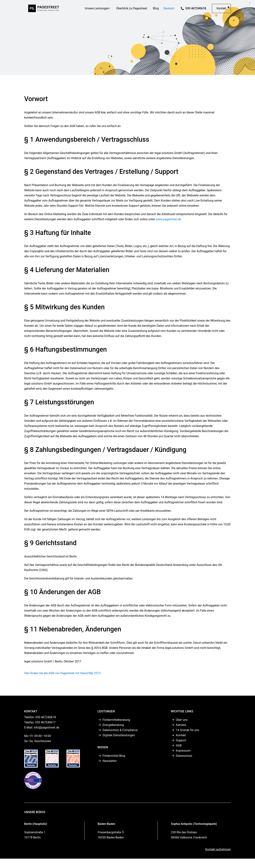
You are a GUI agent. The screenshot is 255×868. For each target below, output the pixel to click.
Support (181, 740)
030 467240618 (196, 11)
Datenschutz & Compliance (120, 730)
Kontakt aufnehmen (218, 849)
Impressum (183, 751)
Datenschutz (184, 756)
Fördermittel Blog (114, 756)
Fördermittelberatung (116, 720)
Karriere (181, 725)
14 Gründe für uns (187, 730)
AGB (179, 745)
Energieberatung (113, 725)
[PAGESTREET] (43, 11)
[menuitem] (97, 11)
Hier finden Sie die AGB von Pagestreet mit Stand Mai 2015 (62, 673)
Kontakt (181, 735)
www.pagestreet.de (168, 219)
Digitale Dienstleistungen (119, 735)
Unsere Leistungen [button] (97, 11)
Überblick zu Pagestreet (132, 11)
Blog (156, 11)
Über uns (182, 720)
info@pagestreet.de (47, 727)
